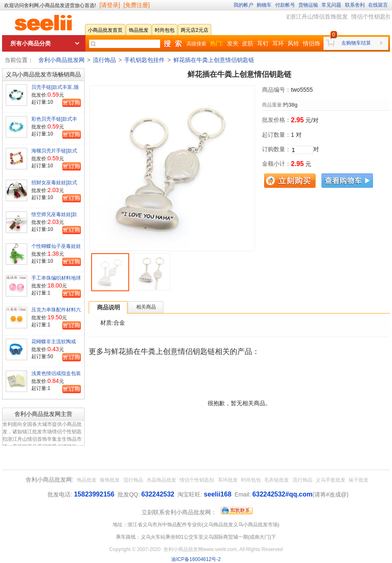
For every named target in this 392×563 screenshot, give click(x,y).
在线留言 (378, 5)
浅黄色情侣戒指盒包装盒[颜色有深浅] (56, 377)
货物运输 (308, 5)
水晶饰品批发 (161, 480)
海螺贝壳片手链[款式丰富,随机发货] (54, 154)
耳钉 (263, 43)
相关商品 (146, 307)
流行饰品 (104, 60)
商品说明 (109, 307)
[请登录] (110, 5)
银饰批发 (110, 480)
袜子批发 (359, 480)
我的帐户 (243, 5)
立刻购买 (290, 181)
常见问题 (331, 5)
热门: (217, 43)
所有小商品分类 (31, 43)
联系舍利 (355, 5)
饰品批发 (87, 480)
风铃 (293, 43)
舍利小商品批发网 (61, 60)
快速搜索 (172, 44)
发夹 (233, 43)
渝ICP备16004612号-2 (196, 559)
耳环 (278, 43)
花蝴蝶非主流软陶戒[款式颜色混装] (54, 345)
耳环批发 (228, 480)
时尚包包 (251, 480)
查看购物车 (347, 181)
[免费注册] (137, 5)
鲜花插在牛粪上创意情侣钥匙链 (214, 60)
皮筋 (248, 43)
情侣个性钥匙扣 (197, 480)
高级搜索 (196, 44)
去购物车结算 (356, 43)
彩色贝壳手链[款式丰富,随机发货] (54, 122)
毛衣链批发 (276, 480)
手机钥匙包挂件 (144, 60)
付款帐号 (285, 5)
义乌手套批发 (331, 480)
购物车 (264, 5)
